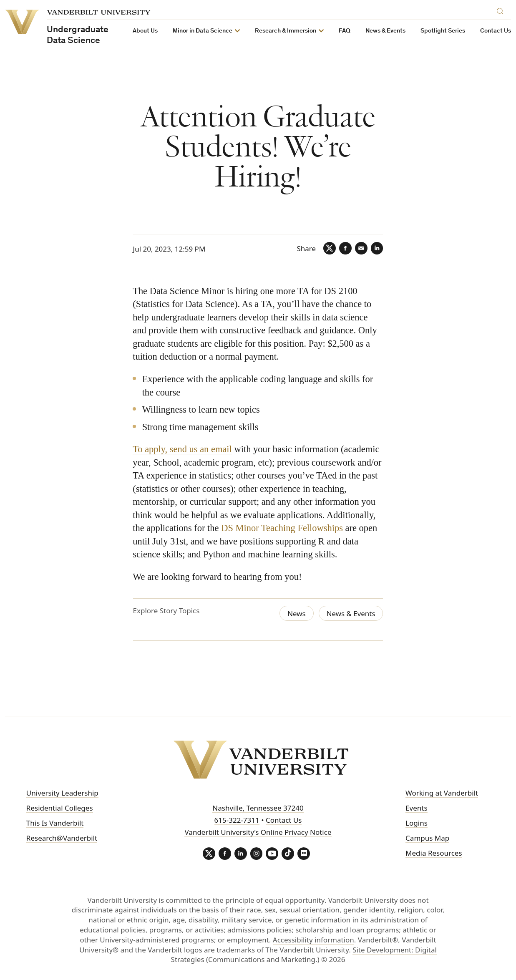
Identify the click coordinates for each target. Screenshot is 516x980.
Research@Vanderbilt (62, 838)
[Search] (502, 10)
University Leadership (62, 793)
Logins (417, 823)
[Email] (361, 248)
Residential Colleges (60, 808)
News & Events (385, 31)
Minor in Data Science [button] (203, 31)
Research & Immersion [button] (286, 31)
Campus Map (427, 838)
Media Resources (434, 853)
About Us (145, 31)
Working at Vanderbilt (442, 793)
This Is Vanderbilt (55, 823)
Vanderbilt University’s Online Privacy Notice (258, 832)
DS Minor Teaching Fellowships (282, 528)
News (296, 613)
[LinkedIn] (377, 248)
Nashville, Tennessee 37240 (258, 808)
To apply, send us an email (183, 449)
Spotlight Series (443, 31)
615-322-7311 (237, 820)
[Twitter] (329, 248)
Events (416, 808)
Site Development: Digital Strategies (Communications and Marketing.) (304, 955)
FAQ (345, 31)
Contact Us (496, 31)
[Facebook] (345, 248)
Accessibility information (313, 940)
